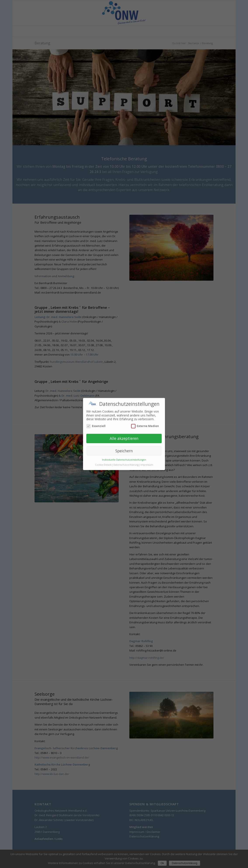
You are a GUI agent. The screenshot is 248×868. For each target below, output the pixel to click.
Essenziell (96, 420)
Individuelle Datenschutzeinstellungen (124, 454)
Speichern (124, 445)
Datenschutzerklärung (126, 459)
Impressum (147, 459)
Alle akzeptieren (124, 432)
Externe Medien (145, 420)
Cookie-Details (103, 459)
